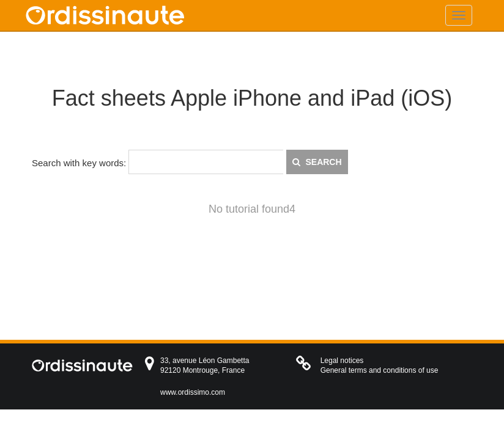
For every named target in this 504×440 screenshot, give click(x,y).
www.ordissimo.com (193, 392)
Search (317, 162)
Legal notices (342, 361)
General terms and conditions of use (380, 370)
